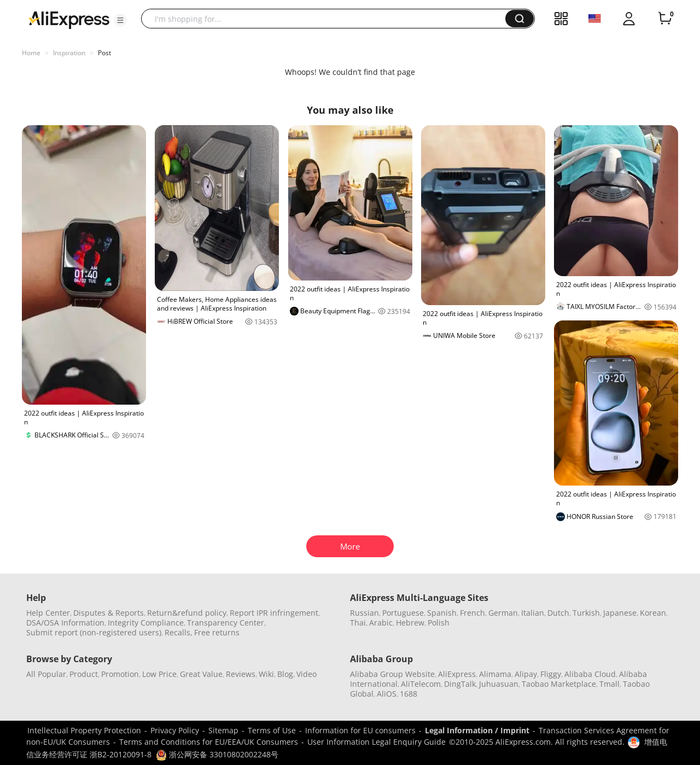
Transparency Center (226, 623)
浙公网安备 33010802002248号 (217, 754)
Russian (364, 613)
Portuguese (403, 613)
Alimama (495, 674)
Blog (285, 674)
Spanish (442, 613)
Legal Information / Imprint (477, 730)
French (472, 613)
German (503, 613)
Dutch (558, 613)
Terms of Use (272, 730)
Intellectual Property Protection (84, 730)
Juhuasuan (499, 684)
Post (104, 53)
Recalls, (179, 632)
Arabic (381, 623)
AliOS (387, 694)
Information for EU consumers (360, 730)
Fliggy (551, 674)
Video (307, 674)
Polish (439, 623)
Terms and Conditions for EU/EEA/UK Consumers (209, 742)
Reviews (241, 674)
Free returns (217, 632)
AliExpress (457, 674)
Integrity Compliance (146, 623)
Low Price (159, 674)
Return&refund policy (187, 613)
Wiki (266, 674)
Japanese (620, 613)
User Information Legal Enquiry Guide (377, 742)
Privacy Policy (175, 730)
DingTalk (460, 684)
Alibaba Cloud (590, 674)
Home (31, 53)
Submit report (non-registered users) (94, 632)
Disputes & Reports (109, 613)
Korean (653, 613)
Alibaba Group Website (392, 674)
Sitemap (223, 730)
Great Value (201, 674)
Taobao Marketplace (559, 684)
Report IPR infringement (274, 613)
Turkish (586, 613)
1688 (409, 694)
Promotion (120, 674)
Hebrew (410, 623)
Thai (358, 623)
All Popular (46, 674)
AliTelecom (421, 684)
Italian (533, 613)
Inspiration (69, 53)
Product (84, 674)
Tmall (609, 684)
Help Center (48, 613)
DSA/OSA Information (65, 623)
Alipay (526, 674)
